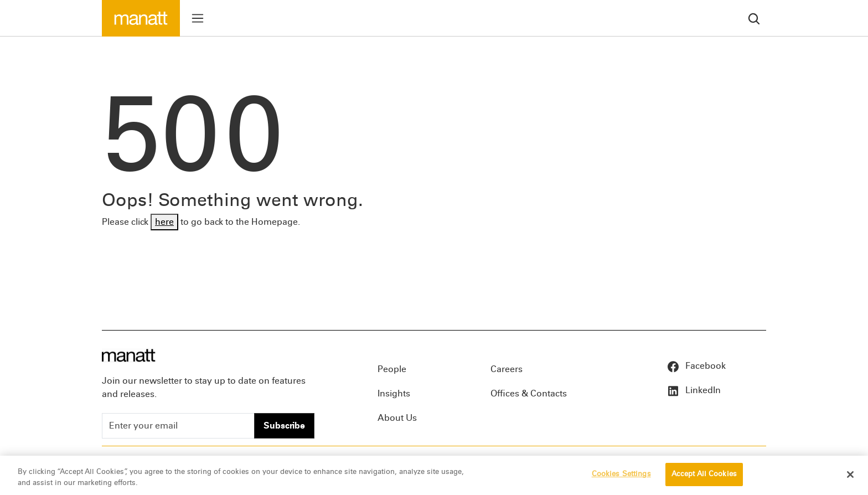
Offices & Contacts (529, 393)
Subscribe (284, 426)
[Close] (850, 475)
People (392, 369)
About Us (397, 418)
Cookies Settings (621, 475)
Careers (507, 369)
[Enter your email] (178, 426)
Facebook (696, 366)
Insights (394, 393)
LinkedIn (694, 390)
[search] (754, 18)
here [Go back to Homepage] (164, 222)
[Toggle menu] (198, 18)
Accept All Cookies (704, 475)
